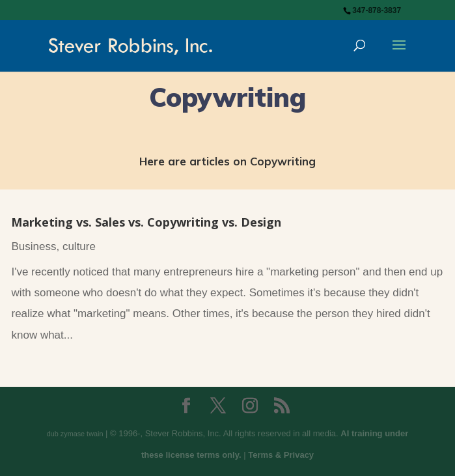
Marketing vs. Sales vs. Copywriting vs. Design (146, 222)
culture (79, 246)
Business (34, 246)
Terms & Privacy (281, 455)
